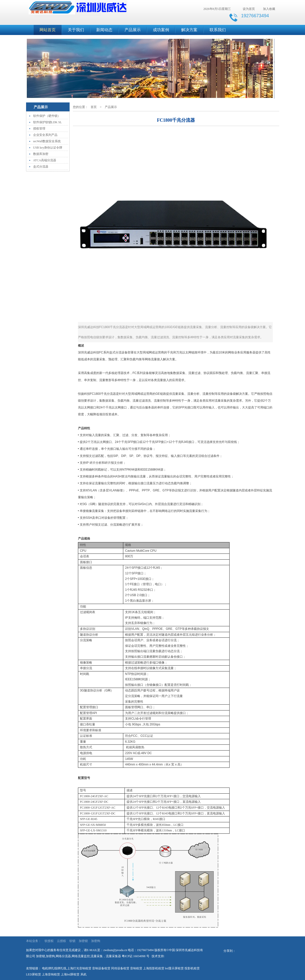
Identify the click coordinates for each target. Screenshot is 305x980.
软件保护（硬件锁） (47, 116)
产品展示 (133, 30)
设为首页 (249, 9)
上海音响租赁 (51, 974)
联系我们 (218, 30)
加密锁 (83, 941)
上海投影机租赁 (154, 968)
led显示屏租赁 (175, 968)
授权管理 (39, 129)
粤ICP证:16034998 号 (136, 956)
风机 (84, 974)
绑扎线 (62, 968)
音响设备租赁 (101, 968)
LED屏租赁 (34, 974)
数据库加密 (41, 154)
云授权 (62, 941)
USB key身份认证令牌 (48, 148)
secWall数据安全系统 (47, 141)
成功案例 (161, 30)
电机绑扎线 (50, 968)
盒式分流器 (41, 167)
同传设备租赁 (120, 968)
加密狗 (96, 941)
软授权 (49, 941)
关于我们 (76, 30)
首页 (94, 107)
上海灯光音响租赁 (79, 968)
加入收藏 (269, 9)
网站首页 (48, 30)
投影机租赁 (192, 968)
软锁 (72, 941)
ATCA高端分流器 (45, 160)
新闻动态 (104, 30)
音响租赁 (136, 968)
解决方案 (189, 30)
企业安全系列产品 (45, 135)
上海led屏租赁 (70, 974)
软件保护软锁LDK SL (48, 122)
